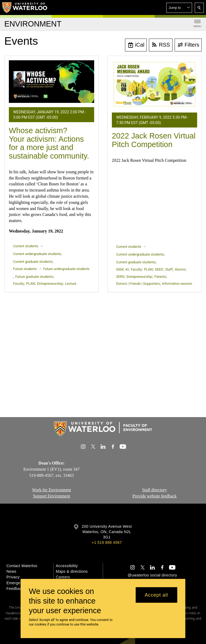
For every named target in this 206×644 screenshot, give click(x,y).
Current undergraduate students (37, 254)
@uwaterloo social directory (152, 575)
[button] (179, 8)
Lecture (71, 284)
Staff (169, 269)
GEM (120, 269)
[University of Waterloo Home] (25, 8)
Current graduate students (33, 262)
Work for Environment (51, 490)
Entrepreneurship (50, 284)
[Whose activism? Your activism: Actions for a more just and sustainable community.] (51, 82)
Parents (160, 277)
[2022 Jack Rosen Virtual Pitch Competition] (154, 84)
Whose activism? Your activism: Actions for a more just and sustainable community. (49, 143)
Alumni (180, 269)
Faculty (19, 284)
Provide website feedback (154, 496)
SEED (159, 269)
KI (127, 269)
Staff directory (155, 490)
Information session (177, 284)
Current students (26, 246)
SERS (120, 277)
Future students (25, 269)
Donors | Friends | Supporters (138, 284)
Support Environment (51, 496)
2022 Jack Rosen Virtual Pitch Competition (154, 140)
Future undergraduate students (66, 269)
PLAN (31, 284)
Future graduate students (34, 277)
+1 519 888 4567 (107, 542)
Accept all (156, 595)
